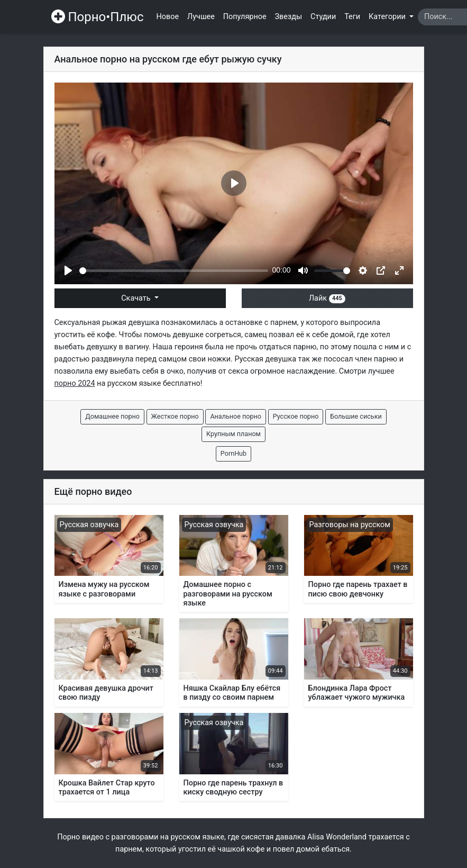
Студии (323, 17)
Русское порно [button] (296, 416)
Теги (352, 17)
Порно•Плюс (98, 17)
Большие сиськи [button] (356, 416)
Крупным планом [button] (233, 434)
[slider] (174, 271)
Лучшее (201, 17)
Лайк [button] (327, 298)
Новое (168, 17)
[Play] (68, 270)
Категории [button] (388, 17)
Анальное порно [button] (236, 416)
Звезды (289, 17)
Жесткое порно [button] (175, 416)
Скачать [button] (137, 298)
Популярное (245, 17)
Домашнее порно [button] (112, 416)
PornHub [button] (233, 453)
